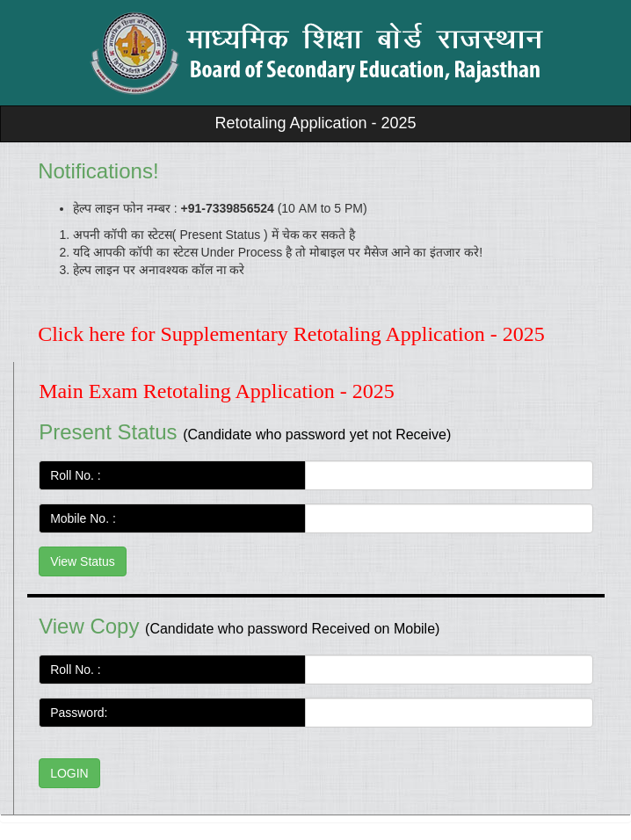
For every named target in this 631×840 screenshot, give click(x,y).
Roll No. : (79, 475)
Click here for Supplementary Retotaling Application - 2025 (291, 334)
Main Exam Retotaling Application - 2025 (217, 391)
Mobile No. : (86, 518)
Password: (79, 713)
